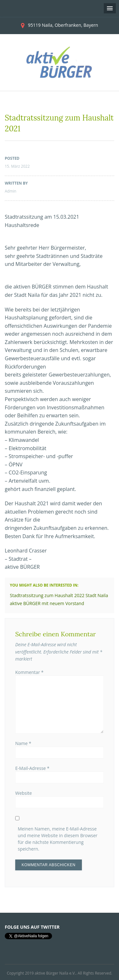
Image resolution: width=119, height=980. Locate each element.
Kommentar (29, 672)
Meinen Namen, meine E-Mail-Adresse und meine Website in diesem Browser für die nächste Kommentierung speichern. (58, 839)
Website (23, 793)
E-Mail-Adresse (32, 768)
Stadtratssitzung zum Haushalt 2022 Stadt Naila (59, 595)
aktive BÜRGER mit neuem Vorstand (47, 603)
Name (23, 743)
